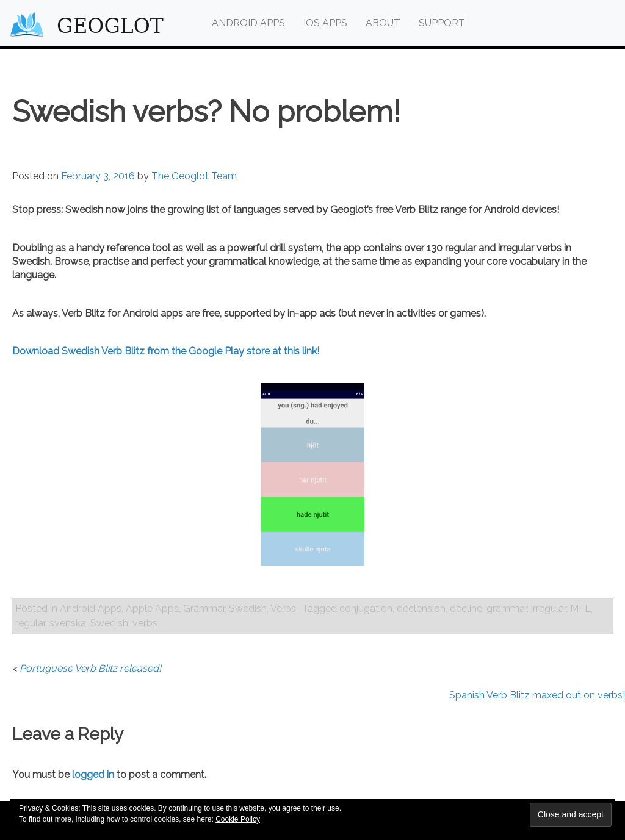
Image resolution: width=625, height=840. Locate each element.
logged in (93, 774)
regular (30, 623)
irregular (548, 608)
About (383, 23)
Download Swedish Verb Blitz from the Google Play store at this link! (166, 351)
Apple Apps (152, 608)
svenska (68, 623)
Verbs (283, 608)
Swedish (248, 608)
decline (466, 608)
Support (442, 23)
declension (421, 608)
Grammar (204, 608)
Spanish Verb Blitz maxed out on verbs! (537, 695)
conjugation (366, 608)
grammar (507, 608)
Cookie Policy (238, 819)
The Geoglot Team (194, 176)
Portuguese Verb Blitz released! (90, 668)
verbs (145, 623)
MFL (580, 608)
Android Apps (248, 23)
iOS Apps (325, 23)
